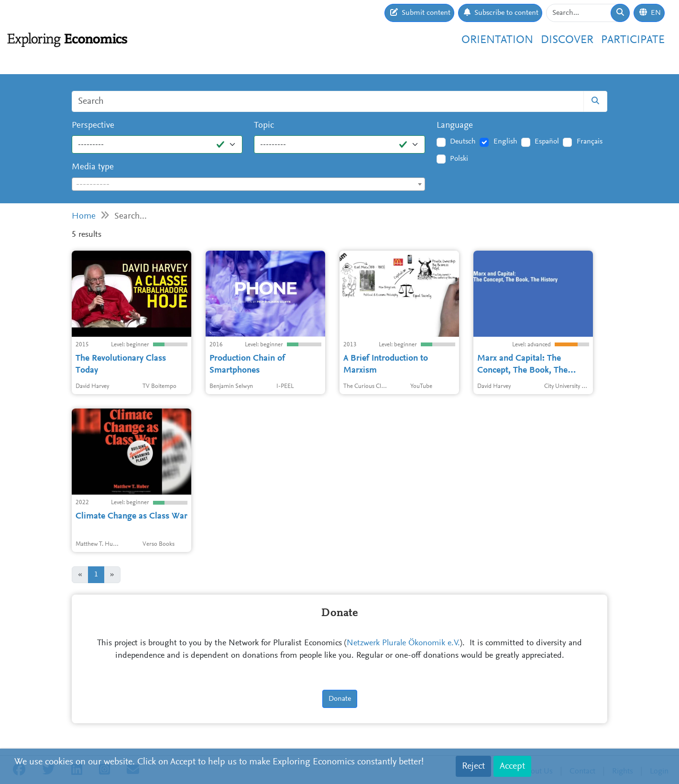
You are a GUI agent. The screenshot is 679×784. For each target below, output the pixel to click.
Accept (512, 766)
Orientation (497, 40)
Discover (567, 40)
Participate (633, 40)
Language (455, 126)
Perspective (93, 126)
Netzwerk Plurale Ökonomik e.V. (403, 643)
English (505, 142)
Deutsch (463, 142)
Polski (459, 159)
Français (590, 142)
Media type (93, 167)
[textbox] (248, 185)
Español (547, 142)
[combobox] (248, 184)
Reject (473, 766)
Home (84, 216)
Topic (264, 126)
